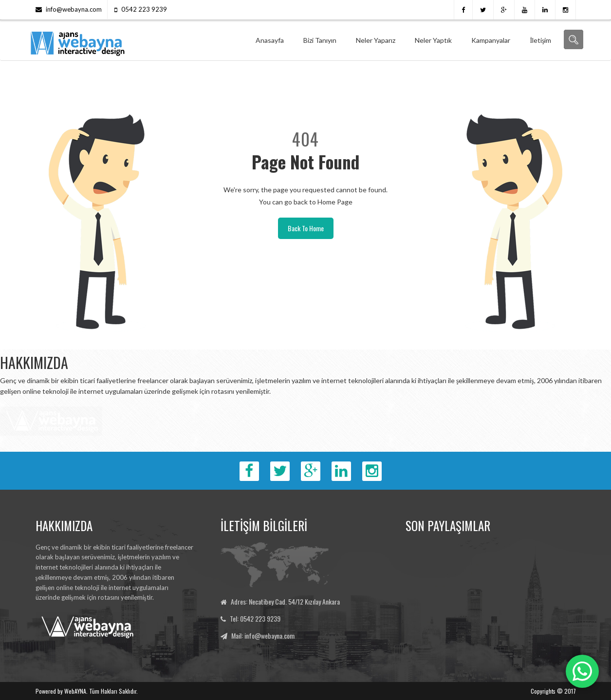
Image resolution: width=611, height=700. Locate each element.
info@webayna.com (74, 9)
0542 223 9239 (144, 9)
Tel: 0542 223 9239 (255, 618)
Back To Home (306, 228)
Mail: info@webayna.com (263, 636)
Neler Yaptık (433, 40)
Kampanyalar (491, 40)
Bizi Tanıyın (320, 40)
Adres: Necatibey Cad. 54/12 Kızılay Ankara (285, 601)
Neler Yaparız (376, 40)
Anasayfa (270, 40)
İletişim (540, 40)
